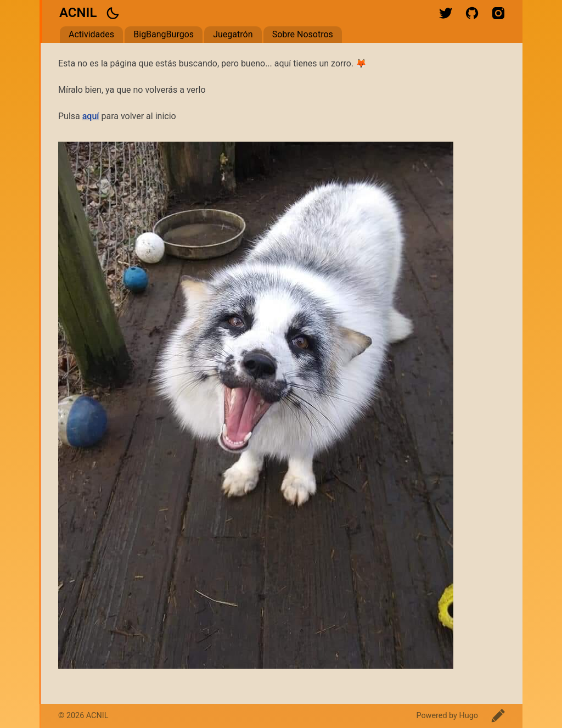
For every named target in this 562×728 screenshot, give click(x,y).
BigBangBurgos (164, 34)
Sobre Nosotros (303, 34)
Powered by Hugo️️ (447, 716)
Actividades (91, 34)
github (472, 13)
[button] (113, 13)
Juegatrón (233, 34)
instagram (498, 13)
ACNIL (78, 13)
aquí (91, 116)
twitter (446, 13)
